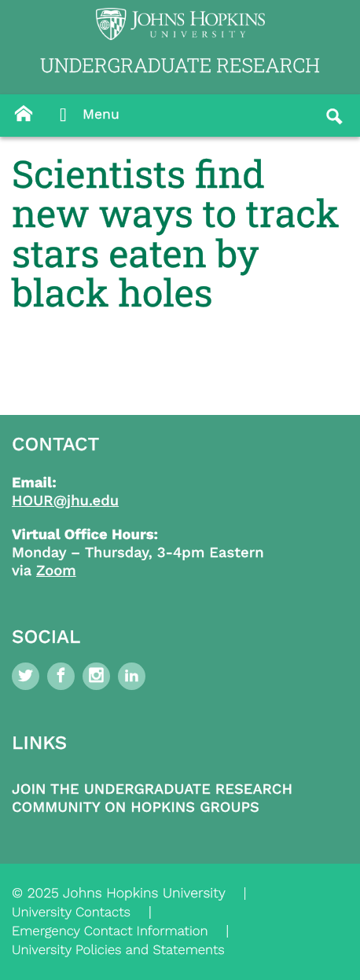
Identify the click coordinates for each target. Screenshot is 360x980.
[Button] (24, 114)
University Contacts (71, 912)
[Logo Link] (180, 24)
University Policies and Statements (118, 950)
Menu (85, 116)
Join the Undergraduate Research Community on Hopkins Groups (152, 798)
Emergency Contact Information (110, 931)
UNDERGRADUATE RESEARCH (180, 65)
